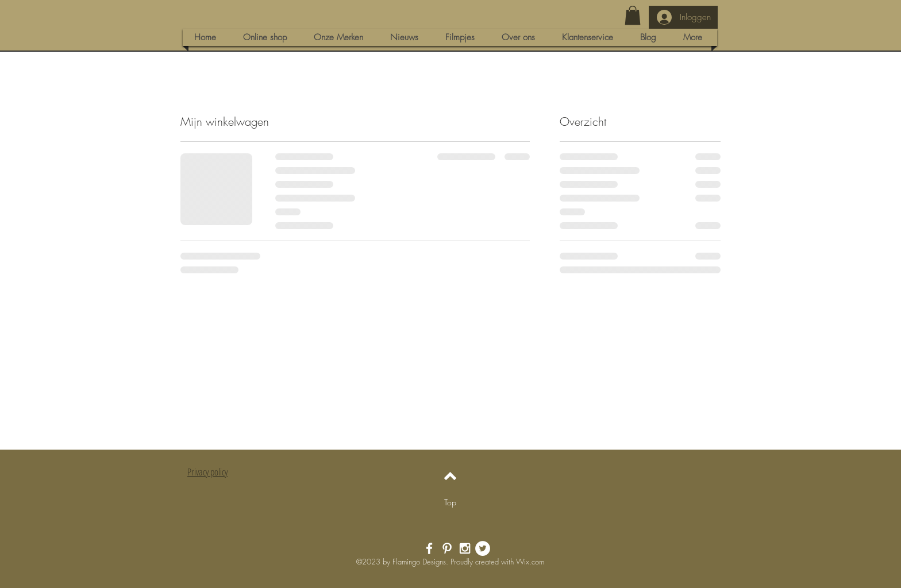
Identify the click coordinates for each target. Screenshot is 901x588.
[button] (633, 15)
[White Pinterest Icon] (447, 548)
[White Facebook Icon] (429, 548)
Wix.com (530, 562)
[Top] (450, 502)
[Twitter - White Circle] (483, 548)
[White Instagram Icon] (465, 548)
